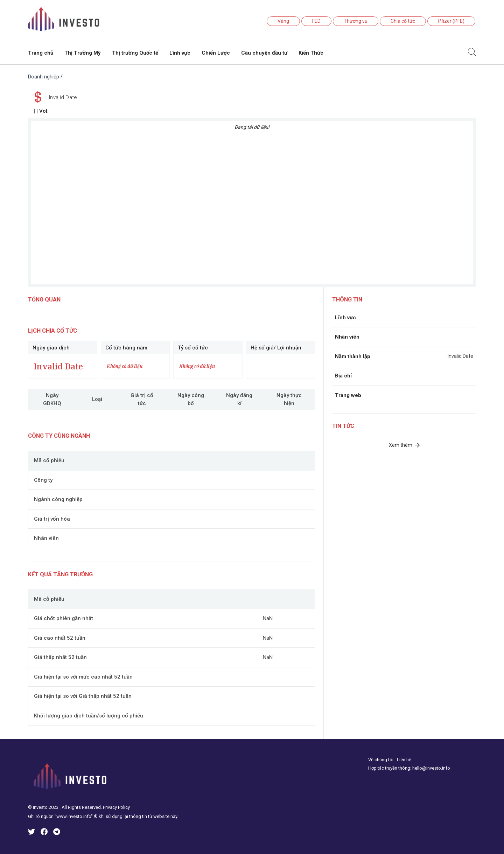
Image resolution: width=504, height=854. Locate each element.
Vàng (283, 21)
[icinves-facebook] (44, 833)
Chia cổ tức (403, 21)
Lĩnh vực (180, 53)
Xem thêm (404, 445)
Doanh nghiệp (44, 77)
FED (316, 21)
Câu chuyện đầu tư (264, 53)
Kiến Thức (311, 53)
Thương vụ (356, 21)
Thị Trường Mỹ (83, 53)
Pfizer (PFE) (451, 21)
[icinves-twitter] (31, 833)
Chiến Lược (216, 53)
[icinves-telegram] (57, 833)
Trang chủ (41, 53)
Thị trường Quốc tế (135, 53)
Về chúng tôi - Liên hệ (390, 760)
